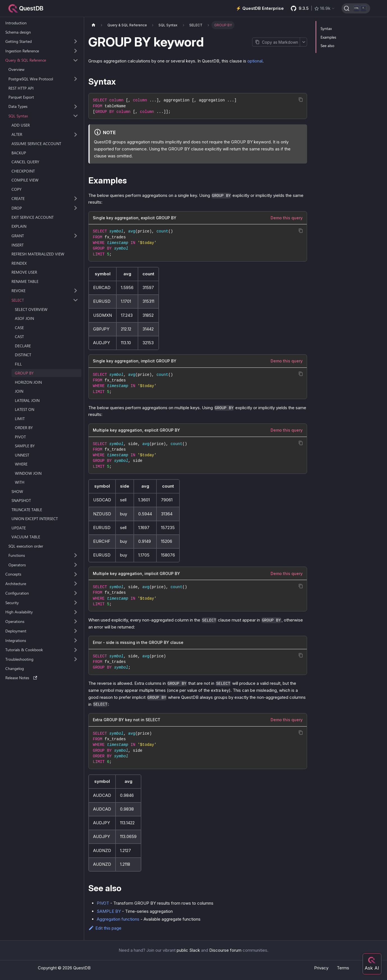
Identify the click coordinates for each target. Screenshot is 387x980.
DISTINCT (23, 355)
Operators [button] (17, 565)
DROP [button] (17, 208)
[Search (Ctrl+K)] (356, 8)
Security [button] (12, 603)
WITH (20, 482)
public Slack (188, 950)
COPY (17, 189)
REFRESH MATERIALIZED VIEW (38, 254)
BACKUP (19, 153)
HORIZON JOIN (28, 382)
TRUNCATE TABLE (27, 510)
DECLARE (23, 346)
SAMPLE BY (25, 446)
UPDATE (19, 528)
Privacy (321, 968)
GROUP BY (24, 373)
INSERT (18, 245)
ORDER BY (24, 428)
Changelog (15, 668)
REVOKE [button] (19, 291)
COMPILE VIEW (25, 180)
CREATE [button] (18, 198)
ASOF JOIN (24, 318)
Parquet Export (21, 97)
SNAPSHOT (21, 500)
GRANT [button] (18, 236)
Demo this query (287, 218)
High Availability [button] (19, 612)
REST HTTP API (21, 88)
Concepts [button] (13, 574)
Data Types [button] (18, 106)
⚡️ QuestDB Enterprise (260, 8)
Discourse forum (225, 950)
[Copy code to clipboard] (301, 100)
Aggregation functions (118, 919)
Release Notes (21, 678)
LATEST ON (25, 409)
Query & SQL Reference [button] (26, 60)
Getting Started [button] (19, 41)
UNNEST (22, 455)
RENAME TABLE (25, 281)
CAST (19, 337)
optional (255, 61)
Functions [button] (17, 555)
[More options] (303, 42)
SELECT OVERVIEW (31, 309)
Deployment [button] (16, 631)
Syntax (326, 28)
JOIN (19, 391)
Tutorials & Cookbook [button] (24, 650)
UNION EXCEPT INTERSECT (35, 519)
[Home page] (93, 25)
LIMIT (20, 419)
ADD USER (21, 125)
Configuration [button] (17, 593)
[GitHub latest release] (313, 8)
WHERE (21, 464)
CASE (19, 328)
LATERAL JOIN (27, 400)
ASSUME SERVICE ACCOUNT (36, 144)
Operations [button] (15, 621)
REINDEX (19, 263)
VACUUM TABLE (26, 537)
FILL (18, 364)
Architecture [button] (16, 584)
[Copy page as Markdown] (276, 42)
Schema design (18, 32)
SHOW (17, 491)
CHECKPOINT (23, 171)
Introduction (16, 23)
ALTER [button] (17, 134)
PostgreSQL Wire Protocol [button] (31, 79)
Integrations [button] (16, 640)
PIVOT (20, 437)
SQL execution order (26, 546)
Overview (16, 69)
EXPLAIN (19, 226)
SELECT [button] (18, 300)
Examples (328, 37)
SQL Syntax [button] (18, 116)
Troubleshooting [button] (19, 659)
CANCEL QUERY (25, 162)
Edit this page (105, 928)
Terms (343, 968)
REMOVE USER (24, 272)
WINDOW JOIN (28, 473)
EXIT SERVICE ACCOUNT (33, 217)
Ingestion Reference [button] (22, 51)
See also (327, 46)
